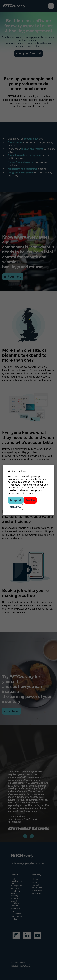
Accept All (16, 500)
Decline (30, 500)
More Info (15, 507)
